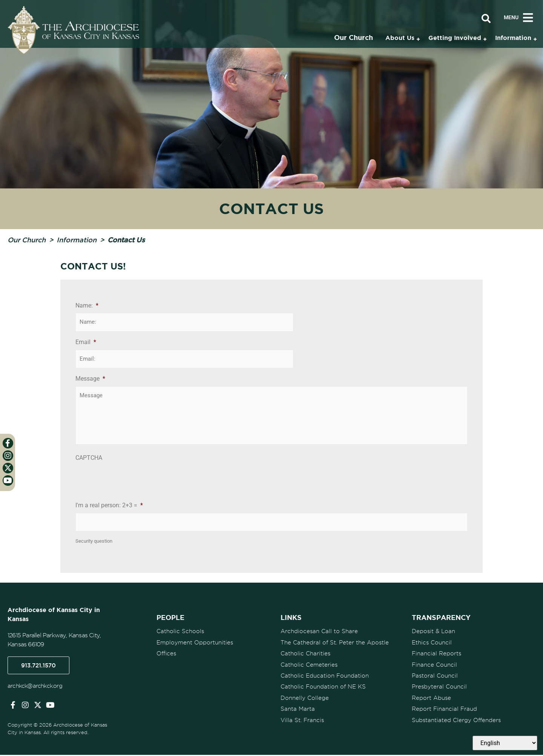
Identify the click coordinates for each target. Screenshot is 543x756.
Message (90, 378)
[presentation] (133, 481)
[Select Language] (505, 743)
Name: (87, 305)
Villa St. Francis (302, 719)
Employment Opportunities (195, 643)
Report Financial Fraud (444, 709)
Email (86, 342)
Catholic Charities (305, 654)
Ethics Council (432, 643)
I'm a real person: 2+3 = (109, 507)
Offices (166, 654)
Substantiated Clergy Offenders (456, 719)
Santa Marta (298, 709)
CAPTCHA (89, 459)
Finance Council (434, 665)
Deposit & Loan (433, 632)
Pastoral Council (435, 676)
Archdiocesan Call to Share (319, 632)
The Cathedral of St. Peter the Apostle (335, 643)
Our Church (27, 240)
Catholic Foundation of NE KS (323, 687)
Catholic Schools (180, 632)
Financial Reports (436, 654)
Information (77, 240)
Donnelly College (305, 698)
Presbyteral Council (439, 687)
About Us (400, 38)
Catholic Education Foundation (325, 676)
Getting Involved (455, 38)
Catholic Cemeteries (309, 665)
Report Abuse (431, 698)
